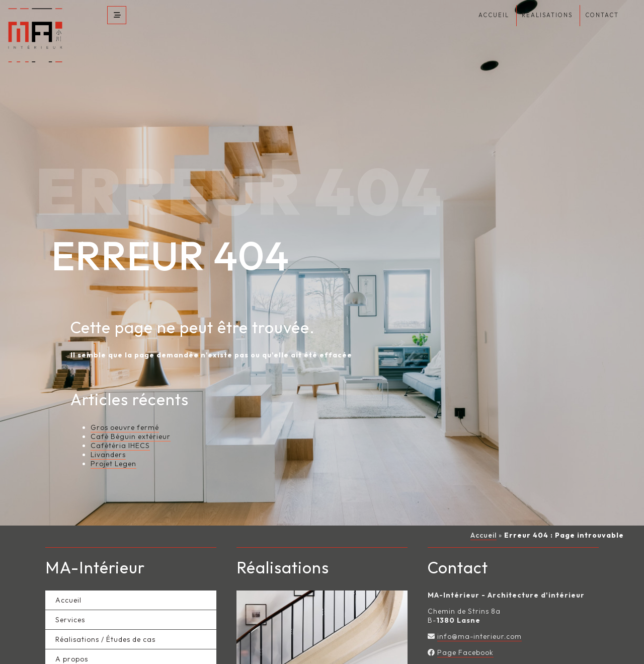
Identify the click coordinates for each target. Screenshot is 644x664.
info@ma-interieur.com (479, 621)
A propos (72, 644)
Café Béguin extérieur (131, 421)
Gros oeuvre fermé (125, 412)
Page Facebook (465, 637)
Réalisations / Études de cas (105, 624)
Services (70, 605)
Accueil (484, 520)
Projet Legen (113, 448)
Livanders (108, 439)
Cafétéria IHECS (120, 430)
